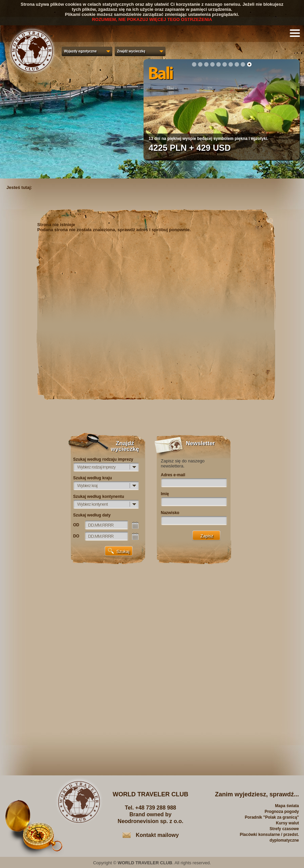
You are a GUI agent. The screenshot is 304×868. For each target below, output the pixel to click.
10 (249, 64)
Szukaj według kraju (93, 478)
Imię (165, 494)
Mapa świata (287, 806)
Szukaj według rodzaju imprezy (103, 459)
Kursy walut (287, 823)
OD (76, 525)
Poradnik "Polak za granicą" (272, 817)
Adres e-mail (173, 475)
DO (76, 536)
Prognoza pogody (282, 812)
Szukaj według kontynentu (99, 497)
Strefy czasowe (284, 829)
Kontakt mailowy (157, 835)
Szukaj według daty (92, 515)
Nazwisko (170, 513)
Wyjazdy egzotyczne (80, 51)
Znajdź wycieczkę (131, 51)
